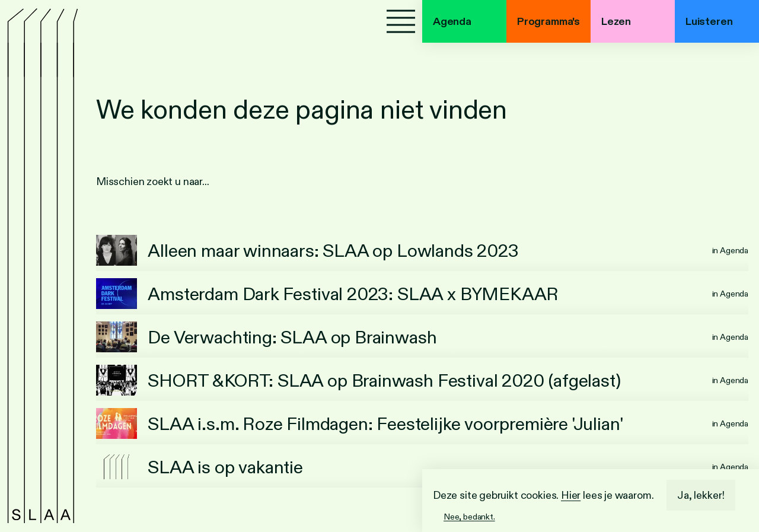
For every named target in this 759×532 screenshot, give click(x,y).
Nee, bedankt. (469, 517)
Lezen (616, 21)
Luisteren (709, 21)
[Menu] (401, 21)
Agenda (452, 21)
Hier (571, 495)
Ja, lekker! (701, 495)
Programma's (548, 21)
